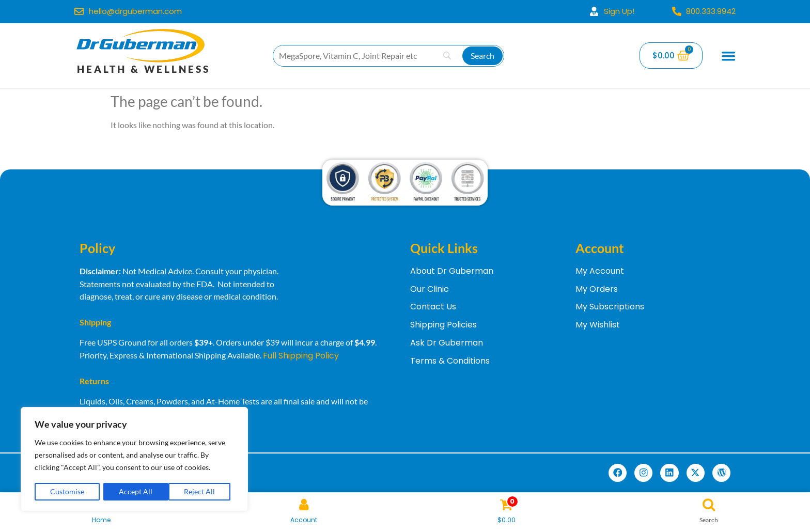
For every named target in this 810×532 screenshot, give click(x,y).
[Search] (482, 56)
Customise (67, 491)
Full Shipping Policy (301, 356)
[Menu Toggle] (728, 56)
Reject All (135, 491)
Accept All (202, 491)
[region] (134, 460)
